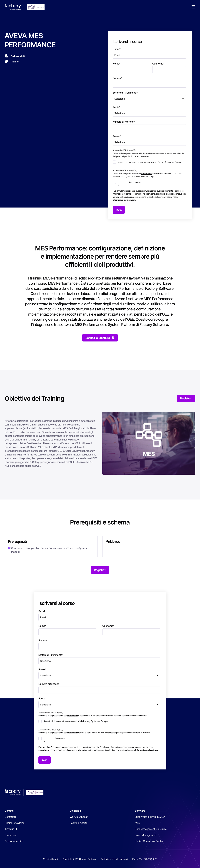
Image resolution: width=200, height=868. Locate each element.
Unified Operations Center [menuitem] (149, 841)
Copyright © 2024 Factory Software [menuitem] (79, 859)
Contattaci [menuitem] (10, 817)
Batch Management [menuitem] (146, 835)
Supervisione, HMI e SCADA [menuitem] (150, 817)
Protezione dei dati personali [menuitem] (114, 859)
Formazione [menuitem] (11, 835)
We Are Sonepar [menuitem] (79, 817)
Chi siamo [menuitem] (75, 811)
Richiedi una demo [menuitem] (15, 823)
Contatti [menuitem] (9, 811)
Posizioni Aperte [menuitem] (79, 823)
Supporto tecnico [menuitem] (14, 841)
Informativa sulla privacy (124, 200)
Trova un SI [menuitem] (11, 829)
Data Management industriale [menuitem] (151, 829)
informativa (147, 153)
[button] (193, 7)
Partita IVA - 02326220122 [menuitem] (145, 859)
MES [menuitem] (137, 823)
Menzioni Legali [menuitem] (50, 859)
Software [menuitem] (140, 811)
